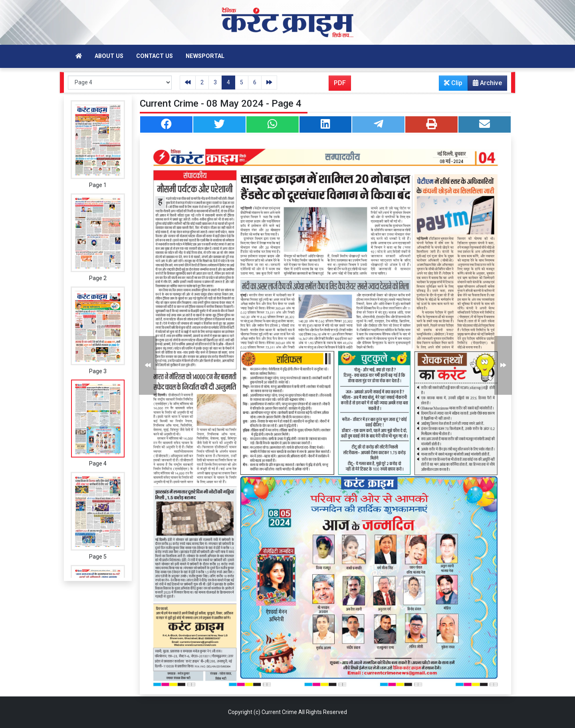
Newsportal (205, 56)
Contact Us (155, 56)
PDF (340, 83)
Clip (453, 83)
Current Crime (279, 712)
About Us (109, 56)
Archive (485, 85)
